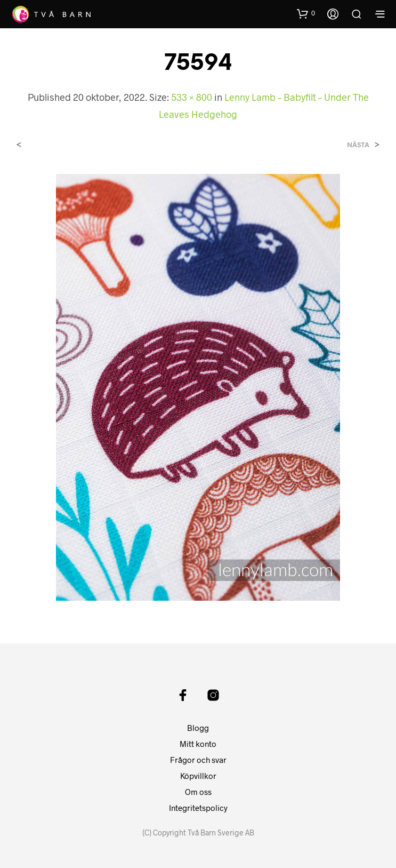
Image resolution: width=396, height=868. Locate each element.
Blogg (198, 728)
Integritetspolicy (198, 808)
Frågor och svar (198, 760)
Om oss (198, 792)
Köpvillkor (198, 776)
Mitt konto (198, 744)
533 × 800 (192, 97)
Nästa (358, 145)
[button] (306, 13)
